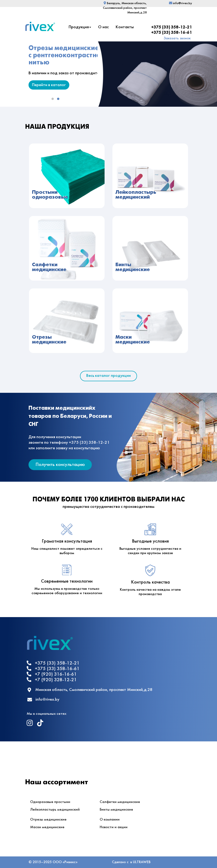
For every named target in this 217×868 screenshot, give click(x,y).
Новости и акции (114, 827)
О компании (110, 820)
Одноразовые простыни (50, 802)
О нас (103, 27)
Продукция (80, 27)
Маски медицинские (47, 827)
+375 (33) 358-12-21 (172, 27)
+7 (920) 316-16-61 (52, 674)
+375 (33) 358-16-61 (172, 33)
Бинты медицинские (116, 810)
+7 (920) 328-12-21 (52, 680)
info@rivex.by (180, 3)
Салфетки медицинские (120, 802)
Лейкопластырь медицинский (55, 810)
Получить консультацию (60, 465)
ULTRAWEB (142, 862)
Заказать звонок (177, 38)
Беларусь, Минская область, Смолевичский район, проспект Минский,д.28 (125, 8)
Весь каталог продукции (108, 376)
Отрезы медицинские (48, 820)
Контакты (125, 27)
